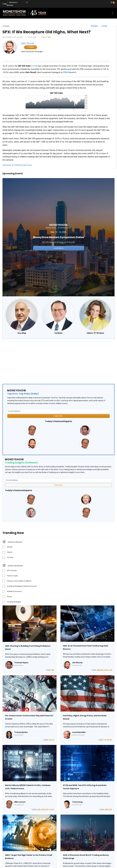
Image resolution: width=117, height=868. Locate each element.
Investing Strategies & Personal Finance (22, 586)
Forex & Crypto (12, 576)
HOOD (43, 810)
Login (5, 4)
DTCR (110, 810)
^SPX (34, 66)
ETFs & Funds (12, 570)
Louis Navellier (79, 732)
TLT (105, 740)
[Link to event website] (58, 237)
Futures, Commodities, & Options (19, 581)
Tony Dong (77, 802)
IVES (111, 670)
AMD (98, 670)
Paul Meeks (58, 333)
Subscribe (58, 416)
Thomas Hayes (21, 663)
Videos (10, 552)
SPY (111, 740)
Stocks (9, 597)
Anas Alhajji (22, 333)
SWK (53, 670)
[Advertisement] (58, 360)
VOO (50, 740)
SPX (49, 37)
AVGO (102, 670)
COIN (39, 810)
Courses (10, 557)
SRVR (107, 810)
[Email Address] (58, 411)
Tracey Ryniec (21, 732)
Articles (10, 547)
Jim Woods (77, 663)
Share (95, 26)
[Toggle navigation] (112, 13)
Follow (31, 47)
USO (108, 740)
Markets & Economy (14, 591)
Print (104, 26)
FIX (53, 740)
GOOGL (106, 670)
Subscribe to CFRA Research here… (18, 165)
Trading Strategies (14, 602)
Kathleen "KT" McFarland (95, 333)
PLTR (47, 810)
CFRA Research (69, 72)
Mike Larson (20, 802)
